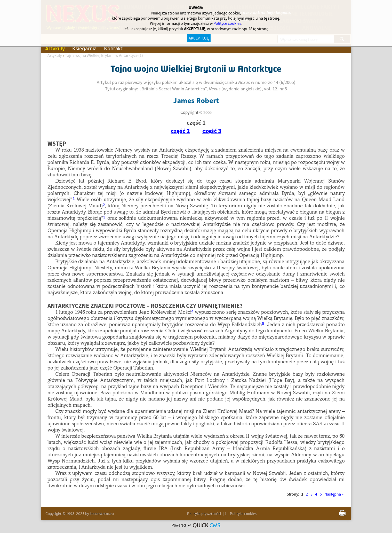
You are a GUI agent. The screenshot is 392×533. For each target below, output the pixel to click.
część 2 (180, 131)
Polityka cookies (243, 513)
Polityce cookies (227, 23)
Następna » (334, 494)
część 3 (212, 131)
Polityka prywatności (204, 513)
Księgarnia (84, 48)
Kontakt (113, 48)
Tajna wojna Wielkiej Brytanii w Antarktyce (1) (104, 56)
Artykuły (55, 48)
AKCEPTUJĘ (199, 38)
